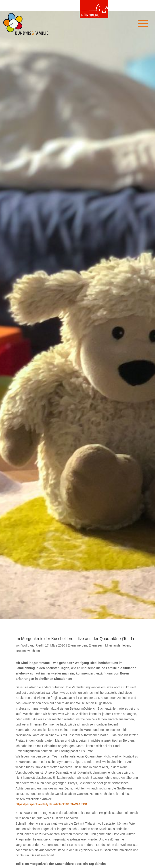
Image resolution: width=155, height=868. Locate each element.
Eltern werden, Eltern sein (86, 645)
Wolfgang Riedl (32, 645)
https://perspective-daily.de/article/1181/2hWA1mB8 (51, 804)
